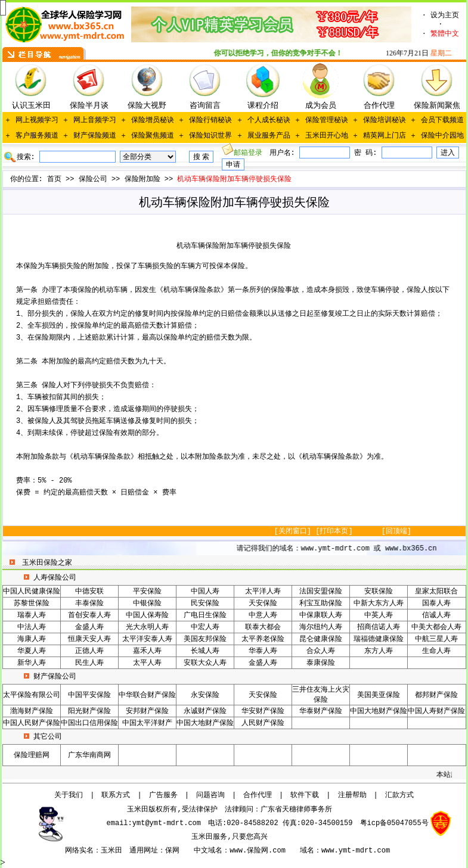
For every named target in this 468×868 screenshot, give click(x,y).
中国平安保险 (89, 695)
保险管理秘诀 (327, 120)
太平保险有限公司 (32, 695)
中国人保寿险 (147, 615)
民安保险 (205, 603)
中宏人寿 (205, 627)
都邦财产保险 (436, 695)
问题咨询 (210, 795)
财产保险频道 (95, 136)
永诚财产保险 (205, 711)
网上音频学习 (95, 120)
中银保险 (147, 603)
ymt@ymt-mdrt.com (167, 823)
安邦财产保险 (147, 711)
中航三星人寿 (436, 639)
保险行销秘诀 (210, 120)
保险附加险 (142, 179)
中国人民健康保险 (32, 592)
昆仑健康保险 (321, 639)
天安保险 (263, 603)
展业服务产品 (269, 136)
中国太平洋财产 (147, 723)
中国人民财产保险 (32, 723)
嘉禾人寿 (147, 651)
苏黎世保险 (32, 603)
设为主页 (445, 15)
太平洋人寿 (263, 592)
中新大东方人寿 (379, 603)
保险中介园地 (442, 136)
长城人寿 (205, 651)
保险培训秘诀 (385, 120)
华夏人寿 (32, 651)
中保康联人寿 (321, 615)
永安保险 (205, 695)
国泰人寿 (436, 603)
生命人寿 (436, 651)
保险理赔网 (32, 755)
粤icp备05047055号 (394, 823)
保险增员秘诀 (153, 120)
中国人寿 (205, 592)
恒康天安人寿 (89, 639)
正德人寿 (89, 651)
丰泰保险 (89, 603)
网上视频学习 (37, 120)
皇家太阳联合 (436, 592)
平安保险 (147, 592)
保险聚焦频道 (153, 136)
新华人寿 (32, 663)
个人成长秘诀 (269, 120)
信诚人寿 (436, 615)
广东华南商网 (89, 755)
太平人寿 (147, 663)
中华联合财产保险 (147, 695)
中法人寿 (32, 627)
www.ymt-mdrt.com (356, 851)
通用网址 (144, 851)
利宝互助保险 (321, 603)
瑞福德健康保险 (379, 639)
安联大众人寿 (205, 663)
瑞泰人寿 (32, 615)
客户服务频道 (37, 136)
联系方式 (116, 795)
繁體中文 (445, 34)
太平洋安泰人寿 (147, 639)
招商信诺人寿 (379, 627)
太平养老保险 (263, 639)
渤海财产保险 (32, 711)
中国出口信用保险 (89, 723)
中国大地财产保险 (379, 711)
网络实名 (79, 851)
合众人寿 (321, 651)
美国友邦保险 (205, 639)
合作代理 (258, 795)
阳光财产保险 (89, 711)
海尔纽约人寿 (321, 627)
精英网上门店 (385, 136)
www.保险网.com (258, 851)
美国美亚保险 (379, 695)
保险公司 (93, 179)
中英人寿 (379, 615)
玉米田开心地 (327, 136)
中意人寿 (263, 615)
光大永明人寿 (147, 627)
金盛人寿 (89, 627)
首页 (54, 179)
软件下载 (305, 795)
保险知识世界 (210, 136)
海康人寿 (32, 639)
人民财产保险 (263, 723)
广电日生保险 (205, 615)
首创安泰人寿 (89, 615)
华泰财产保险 (321, 711)
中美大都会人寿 (436, 627)
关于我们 (69, 795)
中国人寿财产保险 (436, 711)
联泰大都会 (263, 627)
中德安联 (89, 592)
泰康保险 (321, 663)
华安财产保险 (263, 711)
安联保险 (379, 592)
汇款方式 (399, 795)
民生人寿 (89, 663)
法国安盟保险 (321, 592)
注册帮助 (352, 795)
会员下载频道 (442, 120)
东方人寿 (379, 651)
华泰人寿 (263, 651)
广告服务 (163, 795)
